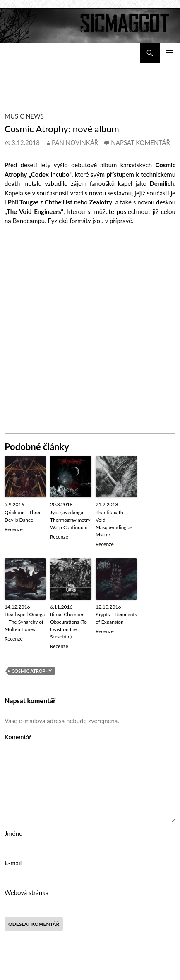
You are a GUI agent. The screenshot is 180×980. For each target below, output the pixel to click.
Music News (24, 116)
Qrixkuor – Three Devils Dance (23, 516)
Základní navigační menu (170, 53)
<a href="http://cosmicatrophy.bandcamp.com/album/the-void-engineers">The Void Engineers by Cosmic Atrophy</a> (90, 328)
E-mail (13, 863)
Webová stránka (26, 892)
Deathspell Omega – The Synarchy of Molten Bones (25, 622)
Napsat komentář (140, 142)
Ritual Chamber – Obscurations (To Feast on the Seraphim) (69, 625)
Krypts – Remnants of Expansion (116, 618)
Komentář (18, 737)
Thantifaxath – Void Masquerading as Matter (114, 523)
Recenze (14, 529)
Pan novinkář (75, 142)
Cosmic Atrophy (32, 671)
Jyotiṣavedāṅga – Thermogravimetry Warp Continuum (70, 520)
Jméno (13, 833)
